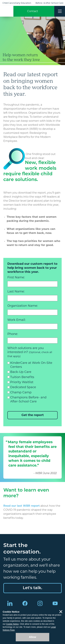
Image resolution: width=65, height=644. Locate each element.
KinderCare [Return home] (7, 11)
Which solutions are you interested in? (30, 352)
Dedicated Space (23, 387)
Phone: (13, 334)
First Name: (16, 277)
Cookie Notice (12, 624)
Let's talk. (32, 588)
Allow (33, 637)
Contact (33, 11)
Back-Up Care (21, 372)
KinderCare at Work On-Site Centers (31, 365)
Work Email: (17, 320)
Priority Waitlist (22, 382)
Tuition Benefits (22, 377)
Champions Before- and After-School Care (28, 399)
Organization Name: (23, 306)
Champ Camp (21, 392)
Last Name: (16, 291)
